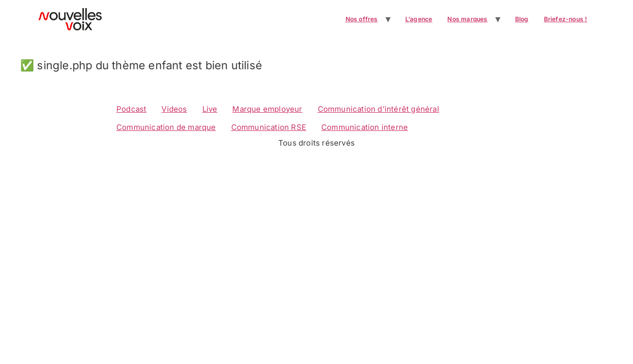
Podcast (131, 109)
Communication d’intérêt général (378, 109)
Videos (174, 109)
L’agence (419, 19)
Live (210, 109)
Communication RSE (269, 127)
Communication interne (365, 127)
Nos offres (362, 19)
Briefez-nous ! (566, 19)
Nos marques (467, 19)
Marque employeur (267, 109)
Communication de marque (166, 127)
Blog (522, 19)
